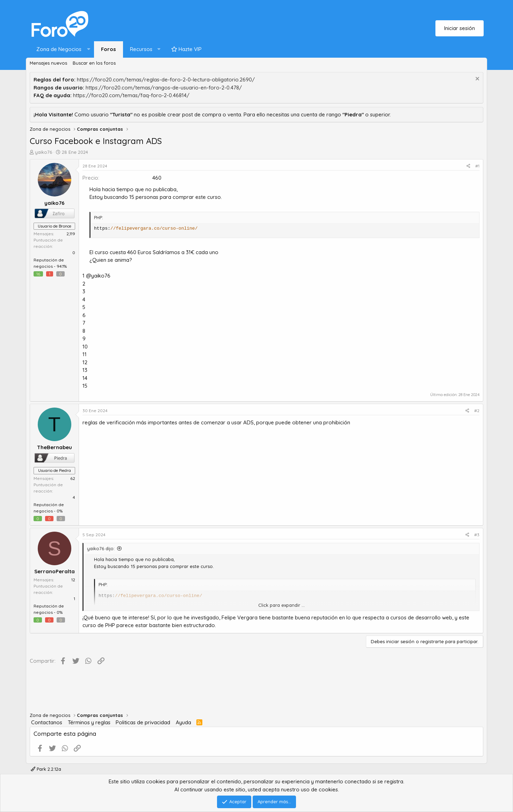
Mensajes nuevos (48, 63)
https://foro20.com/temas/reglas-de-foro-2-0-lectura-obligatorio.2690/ (166, 80)
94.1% (62, 266)
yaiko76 (44, 152)
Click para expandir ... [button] (281, 605)
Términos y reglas (89, 722)
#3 (477, 535)
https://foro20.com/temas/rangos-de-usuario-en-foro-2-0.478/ (164, 88)
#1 (477, 166)
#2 (477, 411)
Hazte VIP (186, 49)
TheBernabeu (55, 447)
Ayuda (183, 722)
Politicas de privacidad (143, 722)
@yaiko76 (98, 276)
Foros (109, 49)
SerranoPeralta (55, 571)
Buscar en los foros (94, 63)
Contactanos (47, 722)
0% (60, 511)
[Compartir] (468, 166)
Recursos (141, 49)
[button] (62, 49)
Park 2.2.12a (46, 769)
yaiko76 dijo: (101, 548)
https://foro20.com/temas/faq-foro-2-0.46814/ (131, 95)
